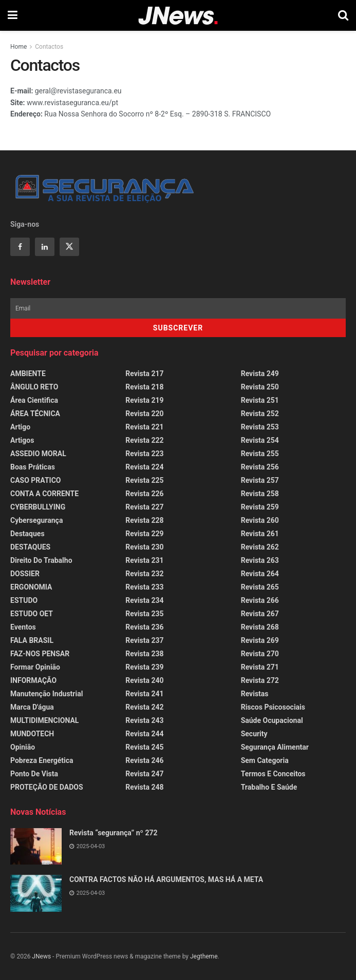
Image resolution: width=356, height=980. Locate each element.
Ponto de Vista (34, 774)
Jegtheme (204, 956)
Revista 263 (260, 560)
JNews (41, 956)
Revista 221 (144, 427)
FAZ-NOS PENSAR (40, 654)
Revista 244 (144, 734)
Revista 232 (144, 574)
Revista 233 (144, 587)
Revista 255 (260, 454)
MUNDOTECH (32, 734)
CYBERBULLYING (38, 507)
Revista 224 (144, 467)
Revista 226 (144, 494)
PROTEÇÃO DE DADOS (47, 787)
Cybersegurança (36, 520)
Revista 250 (260, 387)
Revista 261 (260, 534)
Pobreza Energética (42, 760)
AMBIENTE (28, 374)
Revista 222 (144, 440)
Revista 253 (260, 427)
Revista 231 (144, 560)
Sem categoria (265, 760)
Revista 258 (260, 494)
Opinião (23, 747)
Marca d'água (32, 707)
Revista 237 (144, 640)
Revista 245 (144, 747)
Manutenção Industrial (46, 694)
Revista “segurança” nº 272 (114, 833)
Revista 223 (144, 454)
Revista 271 (260, 667)
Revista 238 (144, 654)
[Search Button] (343, 15)
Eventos (23, 627)
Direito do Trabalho (41, 560)
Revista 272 (260, 680)
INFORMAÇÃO (33, 680)
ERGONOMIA (31, 587)
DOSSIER (25, 574)
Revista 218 (144, 387)
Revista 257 (260, 480)
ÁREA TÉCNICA (35, 414)
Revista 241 (144, 694)
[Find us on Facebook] (20, 247)
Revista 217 (144, 374)
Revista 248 (144, 787)
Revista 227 (144, 507)
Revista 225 (144, 480)
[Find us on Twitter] (69, 247)
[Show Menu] (13, 15)
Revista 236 (144, 627)
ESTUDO (24, 600)
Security (254, 734)
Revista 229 (144, 534)
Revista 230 (144, 547)
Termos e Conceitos (273, 774)
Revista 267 (260, 614)
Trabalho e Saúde (269, 787)
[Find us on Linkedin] (45, 247)
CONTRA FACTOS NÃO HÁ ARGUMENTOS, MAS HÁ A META (166, 879)
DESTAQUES (30, 547)
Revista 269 (260, 640)
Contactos (49, 47)
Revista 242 (144, 707)
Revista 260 (260, 520)
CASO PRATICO (35, 480)
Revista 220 (144, 414)
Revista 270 (260, 654)
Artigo (20, 427)
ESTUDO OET (32, 614)
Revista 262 (260, 547)
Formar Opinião (35, 667)
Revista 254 (260, 440)
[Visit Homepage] (178, 16)
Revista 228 (144, 520)
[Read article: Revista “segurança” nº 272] (36, 847)
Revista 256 (260, 467)
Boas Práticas (33, 467)
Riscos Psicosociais (273, 707)
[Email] (178, 308)
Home (18, 47)
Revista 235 (144, 614)
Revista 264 (260, 574)
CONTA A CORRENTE (44, 494)
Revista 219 (144, 400)
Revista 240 (144, 680)
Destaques (27, 534)
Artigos (22, 440)
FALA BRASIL (32, 640)
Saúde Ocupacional (272, 720)
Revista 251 (260, 400)
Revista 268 (260, 627)
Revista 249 (260, 374)
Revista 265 (260, 587)
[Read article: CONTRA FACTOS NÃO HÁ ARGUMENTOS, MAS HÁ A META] (36, 893)
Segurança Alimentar (275, 747)
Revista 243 (144, 720)
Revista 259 (260, 507)
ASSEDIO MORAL (38, 454)
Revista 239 (144, 667)
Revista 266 (260, 600)
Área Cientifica (34, 400)
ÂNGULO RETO (34, 387)
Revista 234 (144, 600)
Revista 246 (144, 760)
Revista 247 (144, 774)
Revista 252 (260, 414)
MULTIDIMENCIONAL (44, 720)
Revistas (255, 694)
